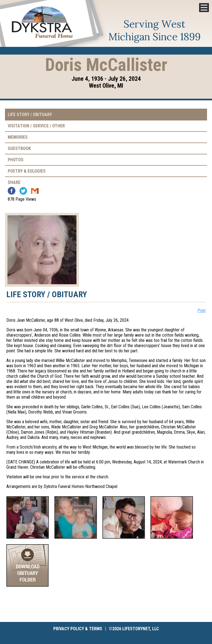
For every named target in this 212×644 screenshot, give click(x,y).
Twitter (23, 191)
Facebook (12, 191)
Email (35, 191)
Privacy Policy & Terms (78, 629)
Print (202, 311)
